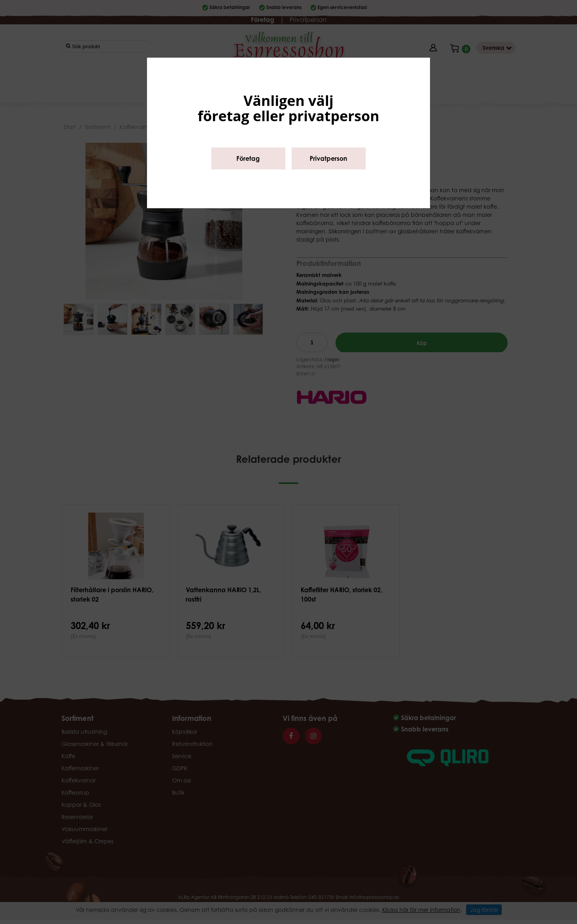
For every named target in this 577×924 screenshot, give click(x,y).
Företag (248, 158)
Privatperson (328, 158)
